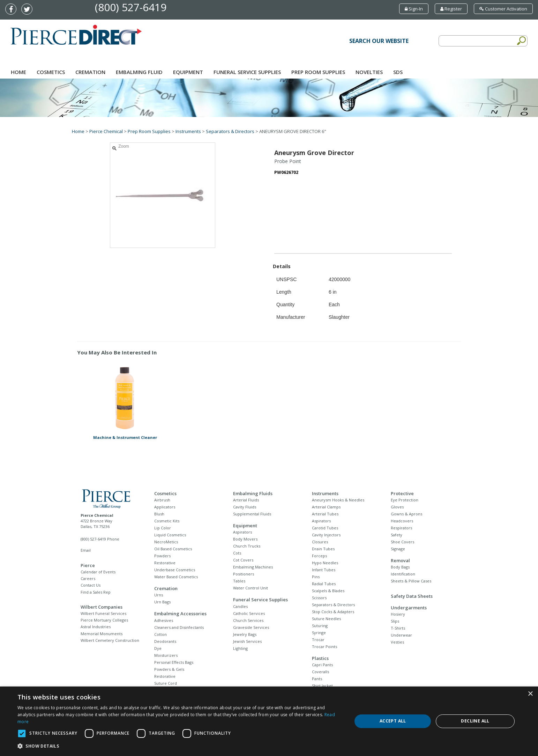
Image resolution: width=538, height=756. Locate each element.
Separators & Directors (230, 131)
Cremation (90, 72)
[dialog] (269, 721)
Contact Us (91, 585)
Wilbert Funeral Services (103, 613)
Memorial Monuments (102, 634)
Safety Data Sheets (412, 596)
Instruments (188, 131)
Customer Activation (503, 9)
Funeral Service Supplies (247, 72)
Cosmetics (51, 72)
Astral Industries (96, 627)
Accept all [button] (393, 721)
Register (451, 9)
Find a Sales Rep (96, 592)
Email (86, 550)
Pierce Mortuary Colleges (104, 620)
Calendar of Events (98, 572)
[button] (180, 746)
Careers (88, 578)
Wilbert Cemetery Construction (110, 640)
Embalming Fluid (139, 72)
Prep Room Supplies (318, 72)
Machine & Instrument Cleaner (125, 437)
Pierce (88, 565)
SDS (398, 72)
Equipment (188, 72)
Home (18, 72)
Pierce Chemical (106, 131)
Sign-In (414, 9)
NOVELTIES (369, 72)
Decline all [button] (475, 721)
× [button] (530, 694)
